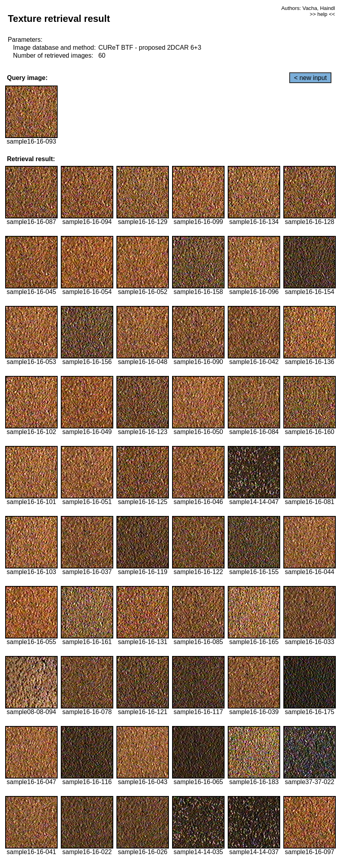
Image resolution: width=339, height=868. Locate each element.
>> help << (322, 14)
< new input (310, 78)
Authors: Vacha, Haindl (308, 8)
